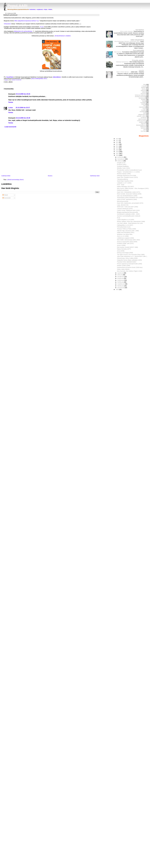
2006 (117, 155)
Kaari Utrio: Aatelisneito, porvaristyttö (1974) (130, 203)
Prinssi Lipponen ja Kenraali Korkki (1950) (129, 264)
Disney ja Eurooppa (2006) (125, 253)
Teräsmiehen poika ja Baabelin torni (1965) (130, 198)
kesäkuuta (121, 278)
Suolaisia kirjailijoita (123, 166)
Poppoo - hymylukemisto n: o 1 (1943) (128, 172)
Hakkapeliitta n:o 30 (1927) (125, 225)
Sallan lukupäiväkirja (137, 40)
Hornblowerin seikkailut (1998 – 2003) (128, 214)
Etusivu (50, 176)
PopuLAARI (17, 6)
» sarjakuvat (39, 9)
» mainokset (32, 9)
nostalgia (142, 112)
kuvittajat (143, 103)
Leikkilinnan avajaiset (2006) (125, 238)
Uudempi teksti (6, 176)
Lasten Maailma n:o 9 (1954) (126, 220)
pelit (145, 113)
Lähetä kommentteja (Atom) (15, 180)
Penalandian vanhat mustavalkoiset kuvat (129, 170)
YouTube (143, 131)
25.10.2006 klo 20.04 (23, 94)
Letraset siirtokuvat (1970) (125, 209)
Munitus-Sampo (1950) (124, 174)
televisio (143, 124)
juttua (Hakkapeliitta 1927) (39, 79)
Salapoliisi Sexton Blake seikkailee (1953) (129, 260)
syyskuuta (121, 273)
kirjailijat (143, 100)
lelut (145, 106)
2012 (117, 144)
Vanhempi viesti (95, 176)
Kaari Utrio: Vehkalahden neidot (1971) (129, 192)
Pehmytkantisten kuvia (124, 227)
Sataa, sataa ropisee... (124, 269)
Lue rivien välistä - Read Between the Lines (130, 223)
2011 (117, 146)
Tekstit (5, 195)
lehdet (143, 104)
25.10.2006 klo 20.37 (23, 108)
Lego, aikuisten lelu (123, 205)
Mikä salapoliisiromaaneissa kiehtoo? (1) (26, 21)
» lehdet (50, 9)
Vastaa (11, 102)
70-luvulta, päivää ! (138, 60)
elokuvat (143, 91)
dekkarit (14, 80)
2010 (117, 148)
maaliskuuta (121, 284)
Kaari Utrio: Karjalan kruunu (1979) (127, 177)
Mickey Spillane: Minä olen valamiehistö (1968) (131, 221)
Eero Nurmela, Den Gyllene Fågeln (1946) (130, 271)
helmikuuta (121, 286)
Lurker (11, 108)
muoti (144, 109)
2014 (117, 141)
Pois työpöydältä (139, 50)
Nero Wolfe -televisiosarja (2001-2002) (128, 240)
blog (145, 85)
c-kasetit (144, 86)
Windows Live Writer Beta (125, 234)
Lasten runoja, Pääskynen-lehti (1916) (128, 210)
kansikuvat (19, 80)
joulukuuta (121, 157)
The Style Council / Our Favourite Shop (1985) (131, 255)
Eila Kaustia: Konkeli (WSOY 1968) (127, 247)
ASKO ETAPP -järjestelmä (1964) (127, 199)
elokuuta (120, 275)
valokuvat (143, 127)
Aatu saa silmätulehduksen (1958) (127, 196)
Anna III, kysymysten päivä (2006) (127, 242)
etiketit (144, 92)
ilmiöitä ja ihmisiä (140, 97)
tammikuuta (121, 288)
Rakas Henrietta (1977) (124, 249)
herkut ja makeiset (140, 95)
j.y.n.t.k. (141, 70)
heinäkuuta (121, 277)
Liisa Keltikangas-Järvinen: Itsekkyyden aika (127, 41)
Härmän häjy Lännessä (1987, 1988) (128, 231)
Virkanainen (7, 24)
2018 (117, 139)
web (145, 130)
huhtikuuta (121, 282)
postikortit (144, 118)
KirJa (119, 218)
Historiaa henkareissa (122, 62)
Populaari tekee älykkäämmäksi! (127, 262)
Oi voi (42, 27)
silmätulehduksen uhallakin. (63, 36)
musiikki (143, 110)
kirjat (144, 101)
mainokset (142, 107)
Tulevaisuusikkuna (122, 179)
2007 (117, 153)
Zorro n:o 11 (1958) (123, 236)
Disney (144, 89)
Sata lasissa (118, 52)
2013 (117, 142)
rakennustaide (142, 119)
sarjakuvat (142, 122)
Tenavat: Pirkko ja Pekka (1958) (126, 229)
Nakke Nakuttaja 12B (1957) (125, 187)
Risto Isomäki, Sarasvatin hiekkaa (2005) (129, 194)
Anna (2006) (121, 251)
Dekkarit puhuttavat (123, 190)
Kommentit (7, 198)
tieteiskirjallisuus (141, 125)
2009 (117, 150)
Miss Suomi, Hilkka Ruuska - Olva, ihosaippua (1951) (133, 188)
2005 (117, 289)
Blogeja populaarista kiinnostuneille (127, 212)
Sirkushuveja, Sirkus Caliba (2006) (127, 258)
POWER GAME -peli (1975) (125, 243)
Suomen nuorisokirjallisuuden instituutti (129, 216)
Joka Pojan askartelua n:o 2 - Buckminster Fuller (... (132, 256)
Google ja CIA (121, 163)
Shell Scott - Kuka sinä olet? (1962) (127, 207)
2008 (117, 152)
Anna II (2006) (121, 245)
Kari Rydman (140, 30)
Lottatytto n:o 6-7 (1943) (124, 183)
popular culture (141, 116)
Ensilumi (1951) (122, 164)
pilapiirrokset (142, 115)
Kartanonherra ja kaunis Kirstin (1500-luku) (130, 267)
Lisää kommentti (10, 127)
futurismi (143, 94)
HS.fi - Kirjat (121, 185)
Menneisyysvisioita (123, 201)
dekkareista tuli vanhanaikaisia (23, 31)
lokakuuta (120, 161)
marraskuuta (121, 159)
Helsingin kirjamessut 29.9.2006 (126, 176)
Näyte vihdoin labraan (123, 72)
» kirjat (45, 9)
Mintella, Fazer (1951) (124, 168)
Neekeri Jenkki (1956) (124, 266)
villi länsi (143, 128)
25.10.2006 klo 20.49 (23, 118)
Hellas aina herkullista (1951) (126, 232)
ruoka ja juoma (141, 121)
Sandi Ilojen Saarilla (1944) (125, 181)
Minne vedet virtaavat (127, 31)
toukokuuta (121, 280)
